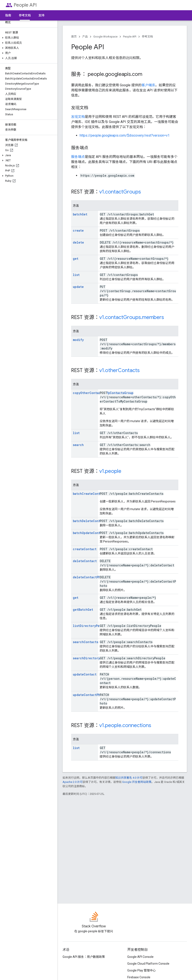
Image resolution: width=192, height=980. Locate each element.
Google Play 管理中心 (141, 970)
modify (78, 340)
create (78, 230)
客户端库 (148, 85)
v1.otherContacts (119, 370)
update (78, 287)
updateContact (85, 674)
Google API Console (140, 957)
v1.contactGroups (120, 192)
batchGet (80, 214)
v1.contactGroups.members (132, 317)
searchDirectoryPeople (92, 658)
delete (78, 242)
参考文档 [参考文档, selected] (25, 15)
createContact (85, 549)
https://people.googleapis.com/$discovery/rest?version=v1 (125, 135)
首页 (74, 37)
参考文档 (147, 37)
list (76, 275)
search (78, 445)
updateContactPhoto (89, 695)
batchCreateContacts (90, 494)
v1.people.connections (125, 725)
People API (25, 5)
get (76, 259)
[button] (28, 38)
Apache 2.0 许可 (73, 782)
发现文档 (78, 117)
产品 (85, 37)
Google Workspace (105, 37)
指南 (8, 15)
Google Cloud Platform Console (148, 964)
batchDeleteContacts (90, 521)
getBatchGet (83, 610)
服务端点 (78, 157)
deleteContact (85, 561)
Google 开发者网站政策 (137, 782)
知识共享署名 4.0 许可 (129, 778)
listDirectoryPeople (90, 626)
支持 (41, 15)
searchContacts (86, 642)
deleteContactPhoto (89, 577)
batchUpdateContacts (90, 533)
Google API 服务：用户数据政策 (84, 957)
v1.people (110, 471)
